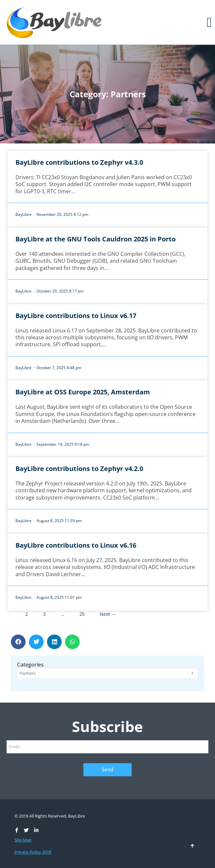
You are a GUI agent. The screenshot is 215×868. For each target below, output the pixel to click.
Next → (108, 614)
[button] (209, 22)
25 (82, 614)
